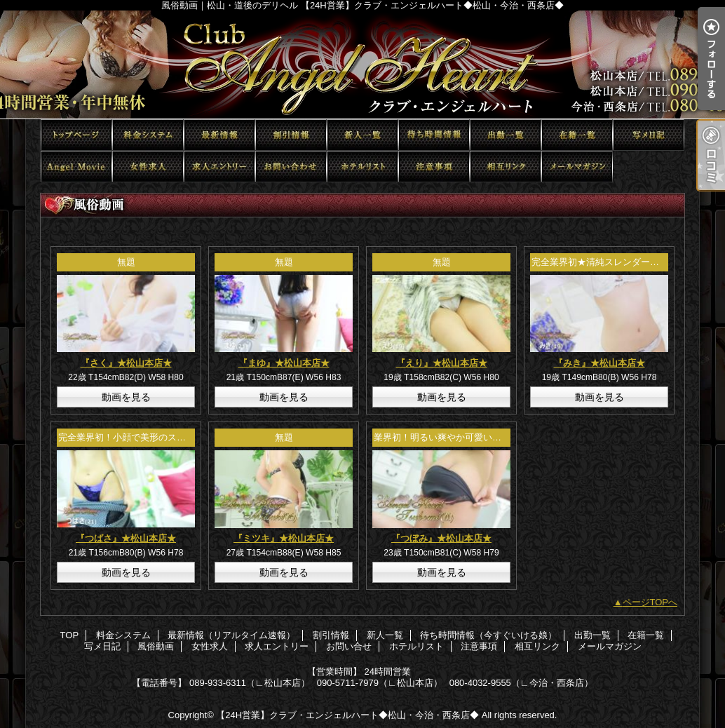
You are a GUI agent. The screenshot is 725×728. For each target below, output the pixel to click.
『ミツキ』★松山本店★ (284, 538)
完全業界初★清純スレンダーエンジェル (614, 262)
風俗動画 (76, 167)
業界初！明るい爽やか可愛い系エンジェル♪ (463, 437)
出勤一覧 (506, 135)
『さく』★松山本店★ (126, 363)
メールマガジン (577, 167)
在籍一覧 (577, 135)
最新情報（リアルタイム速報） (219, 135)
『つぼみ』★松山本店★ (441, 538)
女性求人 (148, 167)
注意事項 (434, 167)
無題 (126, 262)
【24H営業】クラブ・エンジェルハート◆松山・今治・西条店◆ (347, 715)
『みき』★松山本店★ (599, 363)
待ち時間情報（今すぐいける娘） (434, 135)
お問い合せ (291, 167)
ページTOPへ (650, 602)
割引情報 (291, 135)
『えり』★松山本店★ (442, 363)
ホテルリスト (362, 167)
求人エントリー (219, 167)
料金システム (148, 135)
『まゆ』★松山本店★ (284, 363)
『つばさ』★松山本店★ (126, 538)
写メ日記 (649, 135)
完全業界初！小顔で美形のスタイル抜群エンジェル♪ (165, 437)
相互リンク (506, 167)
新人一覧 (362, 135)
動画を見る (126, 397)
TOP (76, 135)
